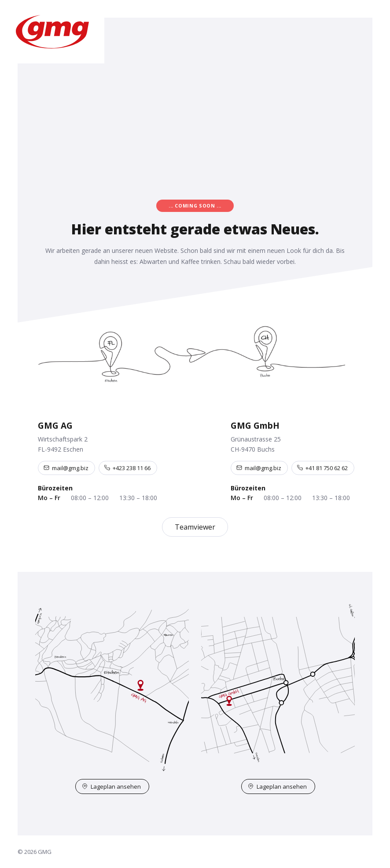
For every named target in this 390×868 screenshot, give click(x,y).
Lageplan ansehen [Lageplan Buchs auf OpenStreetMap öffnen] (277, 786)
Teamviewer (195, 527)
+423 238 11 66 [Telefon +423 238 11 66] (127, 468)
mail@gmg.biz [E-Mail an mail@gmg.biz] (66, 468)
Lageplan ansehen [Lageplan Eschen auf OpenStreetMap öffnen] (111, 786)
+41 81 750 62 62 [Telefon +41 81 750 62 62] (322, 468)
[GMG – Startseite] (52, 32)
